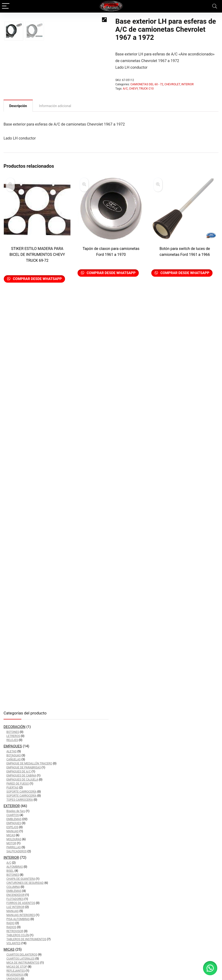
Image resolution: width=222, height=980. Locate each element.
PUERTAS (12, 788)
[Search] (215, 6)
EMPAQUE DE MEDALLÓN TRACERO (29, 763)
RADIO (11, 923)
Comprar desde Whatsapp (37, 317)
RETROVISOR (15, 931)
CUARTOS (13, 815)
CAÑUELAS (14, 759)
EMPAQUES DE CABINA (21, 776)
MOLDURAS (14, 839)
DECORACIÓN (14, 727)
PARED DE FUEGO (18, 784)
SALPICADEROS (16, 851)
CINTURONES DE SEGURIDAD (25, 883)
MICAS (11, 835)
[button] (210, 968)
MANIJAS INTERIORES (21, 915)
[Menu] (6, 6)
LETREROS (13, 736)
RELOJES (12, 740)
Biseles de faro (16, 811)
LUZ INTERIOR (15, 907)
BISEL (10, 871)
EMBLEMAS (14, 819)
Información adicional (55, 144)
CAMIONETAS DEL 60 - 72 (147, 84)
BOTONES (13, 732)
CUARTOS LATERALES (21, 959)
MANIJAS (13, 831)
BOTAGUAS (14, 755)
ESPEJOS (12, 827)
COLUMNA (13, 887)
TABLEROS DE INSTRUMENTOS (26, 939)
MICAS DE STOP (17, 967)
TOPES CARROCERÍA (20, 800)
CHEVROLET (172, 84)
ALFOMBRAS (15, 867)
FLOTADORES (15, 899)
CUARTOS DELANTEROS (22, 955)
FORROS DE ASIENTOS (21, 903)
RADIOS (11, 927)
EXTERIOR (12, 806)
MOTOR (11, 843)
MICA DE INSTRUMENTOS (23, 963)
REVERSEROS (15, 975)
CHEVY (133, 89)
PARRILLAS (14, 847)
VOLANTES (14, 943)
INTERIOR (187, 84)
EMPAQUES (13, 746)
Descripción (18, 144)
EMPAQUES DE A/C (19, 772)
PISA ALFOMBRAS (18, 919)
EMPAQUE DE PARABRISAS (24, 768)
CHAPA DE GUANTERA (21, 879)
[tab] (18, 144)
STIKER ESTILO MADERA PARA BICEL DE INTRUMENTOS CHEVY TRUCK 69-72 (37, 293)
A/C (125, 89)
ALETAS (12, 751)
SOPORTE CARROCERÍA (21, 792)
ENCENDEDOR (16, 895)
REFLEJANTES (16, 971)
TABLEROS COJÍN (18, 935)
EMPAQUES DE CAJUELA (22, 780)
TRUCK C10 (146, 89)
